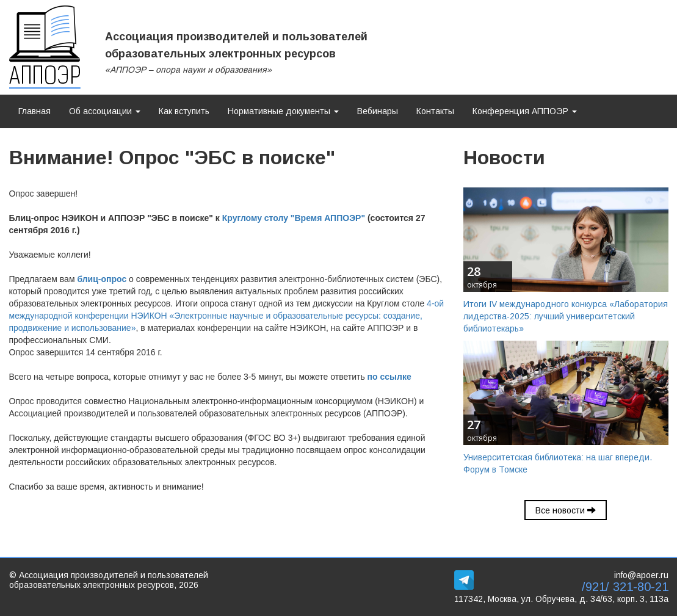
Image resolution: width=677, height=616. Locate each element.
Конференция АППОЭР (525, 111)
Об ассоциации (105, 111)
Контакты (435, 111)
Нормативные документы (283, 111)
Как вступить (184, 111)
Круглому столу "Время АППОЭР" (294, 218)
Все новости (566, 510)
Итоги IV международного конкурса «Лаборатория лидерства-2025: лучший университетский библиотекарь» (566, 316)
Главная (34, 111)
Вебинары (378, 111)
